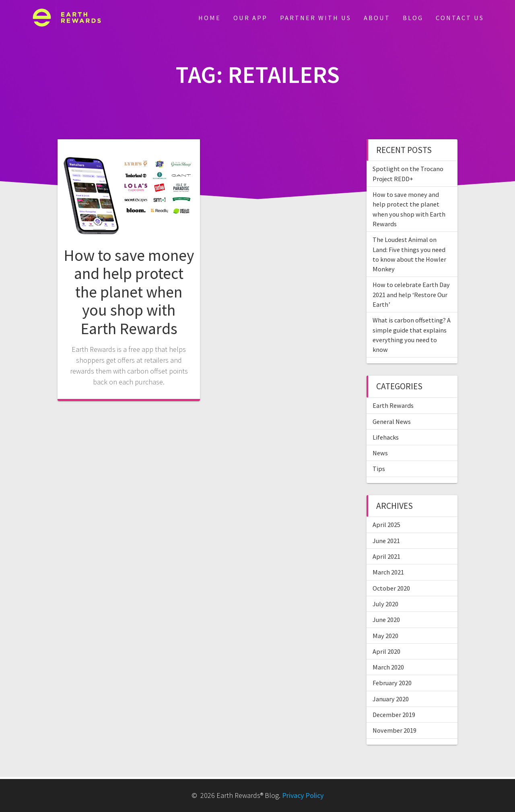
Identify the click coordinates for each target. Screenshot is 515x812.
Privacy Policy (303, 795)
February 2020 (392, 683)
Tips (379, 469)
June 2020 (386, 620)
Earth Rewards (393, 405)
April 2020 (386, 651)
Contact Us (460, 18)
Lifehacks (386, 437)
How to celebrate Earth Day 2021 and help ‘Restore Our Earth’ (411, 294)
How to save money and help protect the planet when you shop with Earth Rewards (129, 292)
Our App (250, 18)
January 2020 (391, 699)
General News (392, 421)
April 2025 (386, 525)
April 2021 (386, 556)
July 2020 (385, 604)
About (377, 18)
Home (210, 18)
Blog (413, 18)
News (380, 453)
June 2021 (386, 541)
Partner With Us (316, 18)
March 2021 (388, 572)
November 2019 (394, 730)
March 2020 (388, 667)
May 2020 (385, 636)
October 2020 (391, 588)
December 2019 (394, 715)
